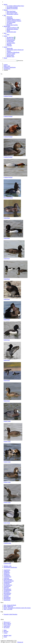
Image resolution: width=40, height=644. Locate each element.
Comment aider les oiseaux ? (14, 19)
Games (5, 36)
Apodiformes (7, 573)
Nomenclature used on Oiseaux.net (15, 50)
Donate (5, 58)
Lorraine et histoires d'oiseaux (14, 21)
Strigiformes (7, 592)
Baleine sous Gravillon (12, 25)
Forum (8, 30)
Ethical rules (10, 48)
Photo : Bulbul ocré (8, 606)
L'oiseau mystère (11, 40)
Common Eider (7, 543)
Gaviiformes (7, 584)
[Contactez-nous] (5, 633)
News (5, 33)
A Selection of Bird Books (13, 52)
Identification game (11, 32)
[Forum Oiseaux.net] (5, 637)
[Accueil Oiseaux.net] (5, 630)
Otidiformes (7, 574)
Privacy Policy (7, 625)
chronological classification (10, 567)
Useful (5, 47)
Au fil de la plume (11, 22)
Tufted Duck (7, 218)
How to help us (7, 623)
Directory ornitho (11, 54)
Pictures (6, 10)
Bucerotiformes (7, 593)
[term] (8, 61)
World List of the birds (12, 9)
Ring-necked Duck (8, 198)
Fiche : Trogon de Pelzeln (10, 605)
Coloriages (9, 46)
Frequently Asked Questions (10, 614)
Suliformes (6, 588)
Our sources (7, 628)
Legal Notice (7, 626)
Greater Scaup (7, 421)
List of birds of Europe (12, 7)
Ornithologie (10, 18)
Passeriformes (7, 600)
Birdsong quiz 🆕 (11, 39)
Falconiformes (7, 597)
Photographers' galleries (12, 14)
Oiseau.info (9, 17)
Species (5, 4)
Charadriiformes (8, 582)
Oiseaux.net (20, 642)
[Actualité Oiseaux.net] (6, 631)
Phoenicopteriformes (9, 581)
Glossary (9, 51)
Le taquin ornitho (11, 43)
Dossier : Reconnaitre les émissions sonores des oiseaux (17, 608)
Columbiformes (7, 577)
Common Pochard (8, 96)
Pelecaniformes (7, 589)
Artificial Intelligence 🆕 (13, 28)
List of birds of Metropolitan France (15, 6)
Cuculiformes (7, 575)
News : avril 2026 (8, 609)
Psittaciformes (7, 599)
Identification (7, 26)
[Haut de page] (4, 638)
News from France (11, 11)
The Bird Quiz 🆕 (11, 37)
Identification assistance (12, 29)
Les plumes (9, 24)
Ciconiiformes (7, 586)
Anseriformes (7, 69)
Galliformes (6, 571)
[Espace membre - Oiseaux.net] (7, 635)
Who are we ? (7, 622)
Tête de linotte (10, 42)
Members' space (11, 57)
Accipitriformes (7, 590)
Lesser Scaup (7, 523)
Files (5, 15)
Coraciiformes (7, 594)
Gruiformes (6, 578)
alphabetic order (8, 566)
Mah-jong (9, 44)
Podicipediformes (8, 579)
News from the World (12, 13)
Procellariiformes (8, 585)
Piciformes (6, 596)
